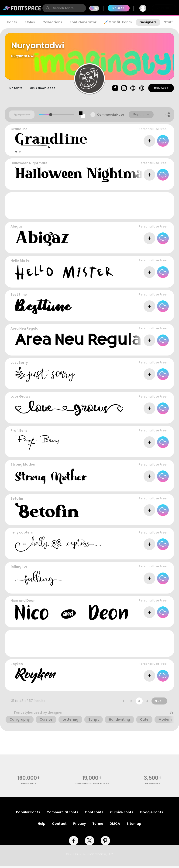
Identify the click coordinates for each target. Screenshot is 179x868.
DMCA (115, 825)
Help (42, 825)
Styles (30, 22)
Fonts (12, 22)
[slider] (51, 117)
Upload (119, 8)
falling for (19, 569)
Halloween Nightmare (29, 165)
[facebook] (74, 843)
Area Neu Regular (25, 331)
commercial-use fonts (92, 786)
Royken (17, 666)
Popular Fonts (28, 814)
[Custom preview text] (22, 117)
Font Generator (83, 22)
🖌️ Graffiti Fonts (118, 22)
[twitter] (89, 843)
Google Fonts (151, 814)
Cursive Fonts (122, 814)
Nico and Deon (23, 602)
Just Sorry (19, 365)
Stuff (168, 22)
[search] (64, 8)
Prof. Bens (19, 433)
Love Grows (20, 398)
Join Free (164, 8)
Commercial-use (110, 117)
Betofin (17, 501)
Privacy (79, 825)
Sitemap (134, 825)
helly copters (22, 534)
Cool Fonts (94, 814)
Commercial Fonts (62, 814)
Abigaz (17, 228)
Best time (19, 296)
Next (159, 703)
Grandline (19, 131)
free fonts (29, 786)
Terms (98, 825)
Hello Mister (21, 263)
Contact (161, 90)
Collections (52, 22)
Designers (148, 22)
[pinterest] (105, 843)
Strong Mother (23, 466)
